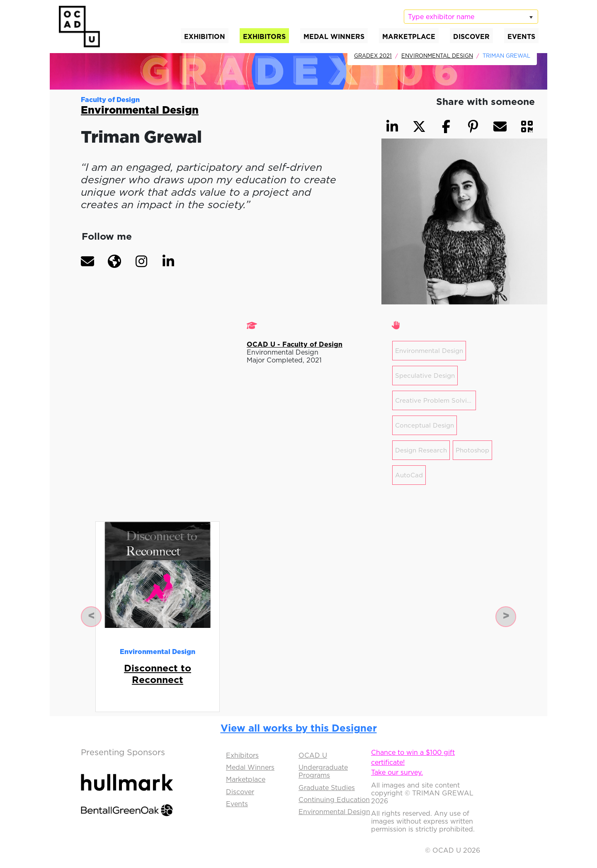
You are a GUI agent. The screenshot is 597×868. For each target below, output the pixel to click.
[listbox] (471, 17)
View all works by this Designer (299, 728)
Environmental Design (437, 56)
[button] (87, 261)
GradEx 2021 (373, 56)
